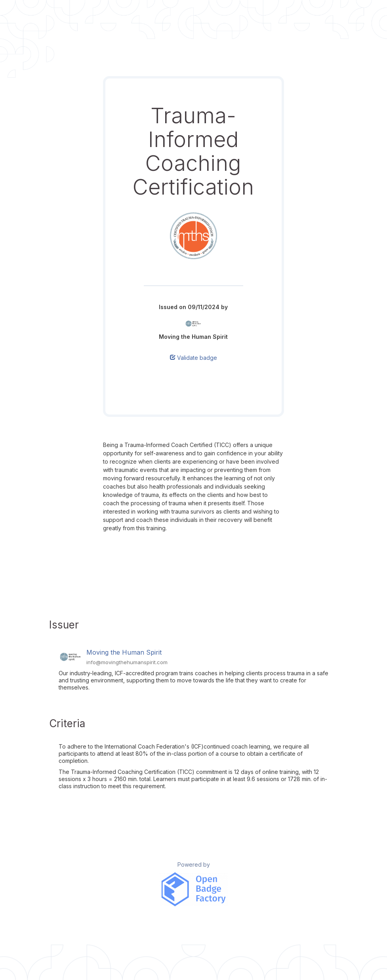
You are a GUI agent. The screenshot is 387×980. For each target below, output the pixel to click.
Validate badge (193, 358)
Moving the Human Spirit (124, 652)
